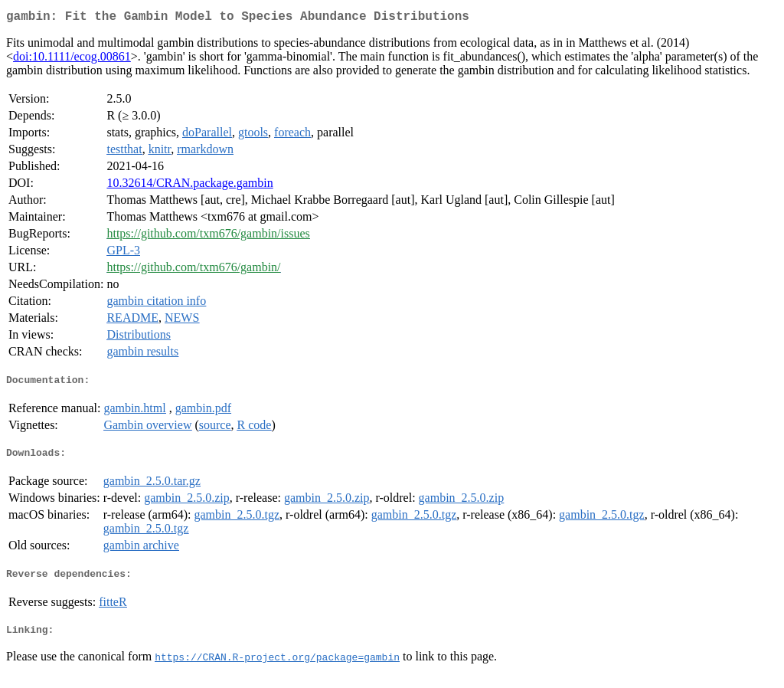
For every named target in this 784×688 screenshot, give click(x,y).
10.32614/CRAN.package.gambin (189, 186)
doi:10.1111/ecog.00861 (72, 59)
